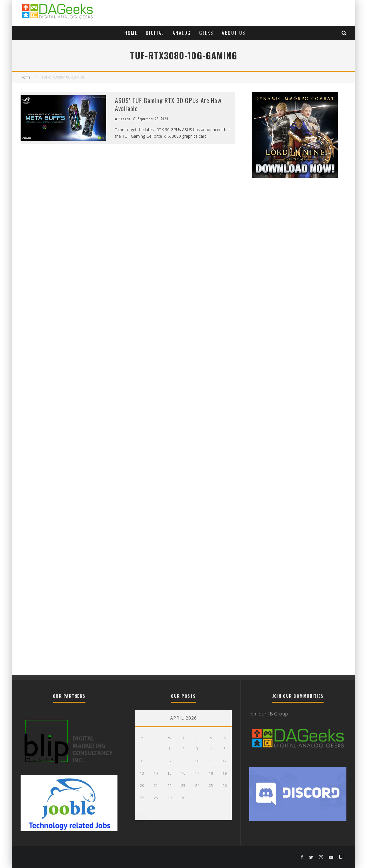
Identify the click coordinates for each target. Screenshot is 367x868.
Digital (155, 33)
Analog (182, 33)
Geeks (206, 33)
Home (131, 33)
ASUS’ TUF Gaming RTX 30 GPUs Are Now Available (168, 104)
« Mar (141, 817)
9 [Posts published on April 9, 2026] (183, 761)
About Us (234, 33)
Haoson (123, 119)
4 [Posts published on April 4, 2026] (211, 749)
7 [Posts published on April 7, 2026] (156, 761)
